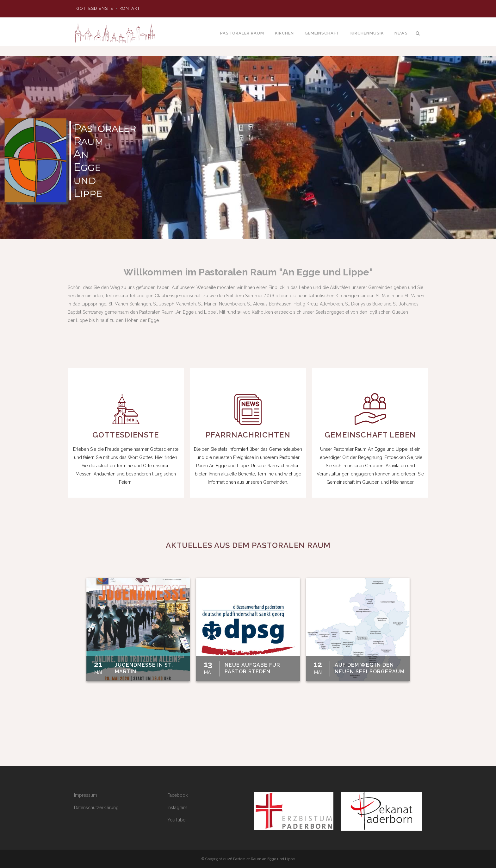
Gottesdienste (95, 8)
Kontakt (130, 8)
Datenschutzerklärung (96, 808)
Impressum (86, 795)
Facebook (177, 795)
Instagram (177, 808)
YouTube (176, 820)
